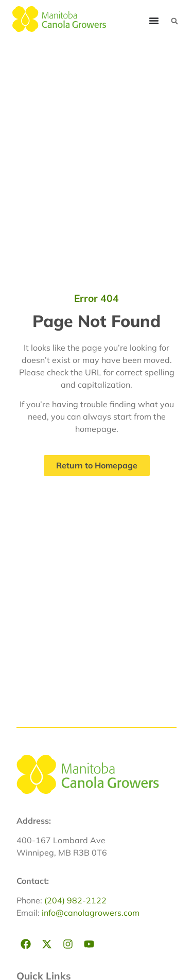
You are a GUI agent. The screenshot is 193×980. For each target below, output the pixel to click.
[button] (174, 21)
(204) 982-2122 (75, 900)
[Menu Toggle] (154, 21)
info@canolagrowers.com (91, 913)
